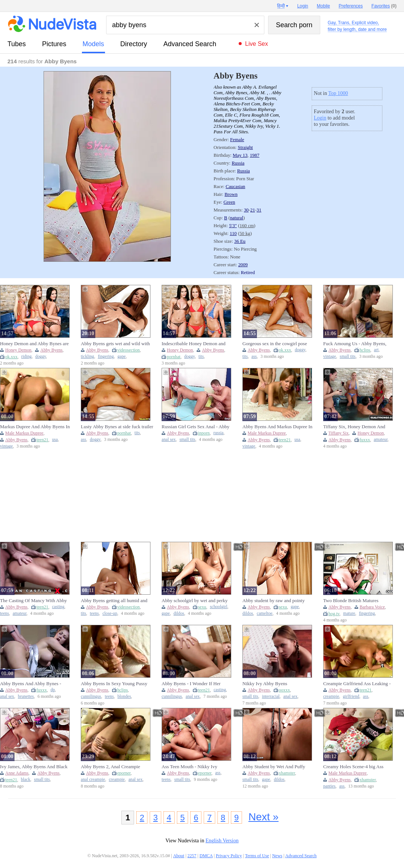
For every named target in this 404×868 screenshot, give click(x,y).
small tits (348, 357)
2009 (243, 265)
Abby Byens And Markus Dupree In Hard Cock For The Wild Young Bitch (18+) (277, 427)
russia (218, 433)
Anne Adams (17, 773)
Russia (238, 163)
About (179, 856)
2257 (192, 856)
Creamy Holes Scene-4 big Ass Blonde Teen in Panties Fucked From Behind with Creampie (359, 767)
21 (253, 210)
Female (237, 140)
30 (246, 210)
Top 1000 (338, 93)
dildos (179, 613)
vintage (330, 357)
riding (26, 357)
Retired (248, 273)
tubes (17, 44)
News (277, 856)
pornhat (174, 357)
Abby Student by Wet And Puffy (274, 767)
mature (349, 613)
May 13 (240, 155)
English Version (222, 841)
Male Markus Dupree (24, 433)
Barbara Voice (372, 607)
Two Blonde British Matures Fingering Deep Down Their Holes (357, 601)
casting (58, 607)
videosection (129, 350)
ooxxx (284, 690)
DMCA (206, 856)
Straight (246, 147)
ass (254, 357)
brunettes (26, 697)
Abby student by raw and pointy (273, 600)
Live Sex (256, 44)
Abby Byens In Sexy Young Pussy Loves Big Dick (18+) (114, 684)
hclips (365, 350)
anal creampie (93, 780)
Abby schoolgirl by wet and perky (195, 600)
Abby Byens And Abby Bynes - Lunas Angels (31, 684)
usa (55, 440)
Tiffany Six (338, 433)
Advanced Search (190, 44)
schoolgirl (219, 607)
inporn (204, 433)
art (376, 350)
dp (53, 690)
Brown (231, 194)
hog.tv (334, 614)
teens (4, 613)
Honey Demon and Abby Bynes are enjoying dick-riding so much (34, 344)
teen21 (42, 440)
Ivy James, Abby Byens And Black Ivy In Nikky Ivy (34, 767)
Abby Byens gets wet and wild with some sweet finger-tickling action (115, 344)
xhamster (287, 773)
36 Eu (240, 241)
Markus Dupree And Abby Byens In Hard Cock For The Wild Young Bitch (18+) (35, 427)
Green (229, 202)
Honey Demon (18, 350)
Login (320, 118)
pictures (54, 44)
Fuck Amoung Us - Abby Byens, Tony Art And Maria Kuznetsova (355, 344)
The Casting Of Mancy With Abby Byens (33, 601)
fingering (106, 357)
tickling (88, 357)
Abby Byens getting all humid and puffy (114, 601)
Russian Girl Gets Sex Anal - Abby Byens (195, 427)
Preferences (351, 6)
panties (329, 786)
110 (233, 233)
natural (237, 218)
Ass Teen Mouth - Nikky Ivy (189, 767)
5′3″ (233, 226)
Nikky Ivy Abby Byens (265, 683)
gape (121, 357)
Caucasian (236, 187)
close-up (110, 613)
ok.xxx (11, 357)
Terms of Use (257, 856)
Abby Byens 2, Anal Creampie (110, 767)
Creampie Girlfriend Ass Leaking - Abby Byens (357, 684)
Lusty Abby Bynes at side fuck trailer (117, 427)
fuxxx (365, 440)
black (26, 780)
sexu (202, 607)
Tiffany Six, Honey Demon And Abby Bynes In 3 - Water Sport (354, 427)
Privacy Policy (229, 856)
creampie (331, 697)
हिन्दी (281, 6)
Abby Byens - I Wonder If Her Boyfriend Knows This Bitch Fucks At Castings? (196, 684)
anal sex (169, 440)
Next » (263, 817)
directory (134, 44)
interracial (271, 697)
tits (201, 357)
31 (259, 210)
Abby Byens (51, 350)
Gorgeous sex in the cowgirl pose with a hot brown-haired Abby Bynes (278, 344)
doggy (41, 357)
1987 (255, 155)
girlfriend (351, 697)
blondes (124, 697)
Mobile (323, 6)
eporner (124, 773)
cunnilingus (91, 697)
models (93, 44)
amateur (381, 440)
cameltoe (265, 613)
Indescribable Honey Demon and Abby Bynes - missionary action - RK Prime (198, 344)
